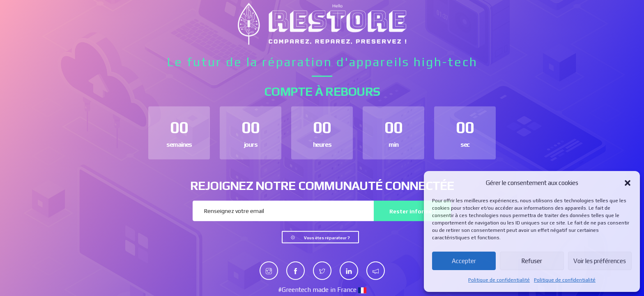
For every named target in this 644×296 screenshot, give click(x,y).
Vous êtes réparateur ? (327, 238)
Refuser (532, 261)
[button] (628, 183)
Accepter (464, 261)
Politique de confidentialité (499, 280)
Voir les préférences (600, 261)
